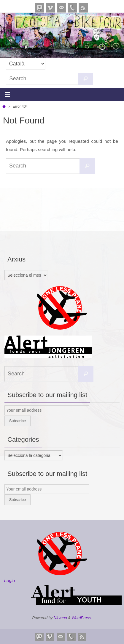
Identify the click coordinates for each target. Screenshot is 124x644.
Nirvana (60, 618)
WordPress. (82, 618)
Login (10, 580)
